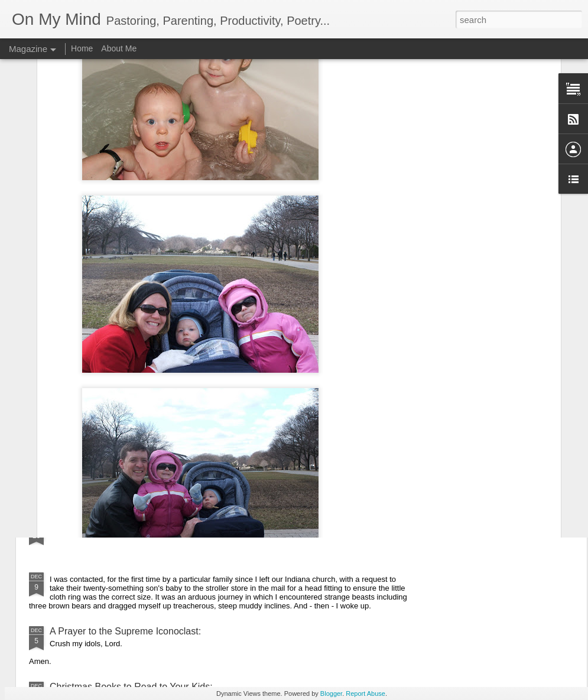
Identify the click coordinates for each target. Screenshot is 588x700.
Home (82, 48)
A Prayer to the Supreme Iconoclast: (125, 631)
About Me (119, 48)
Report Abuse (366, 694)
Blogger (331, 694)
